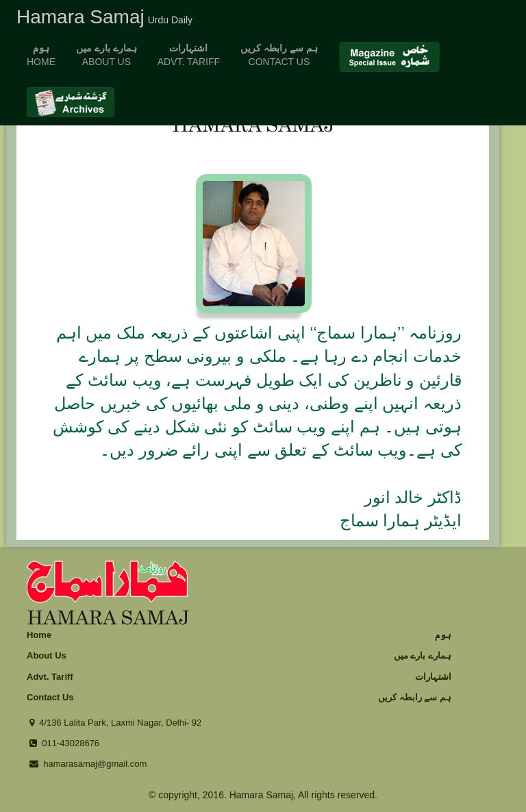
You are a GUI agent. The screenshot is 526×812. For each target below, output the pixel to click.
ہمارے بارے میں (423, 655)
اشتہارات (433, 677)
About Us (47, 655)
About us (107, 55)
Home (39, 635)
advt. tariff (189, 55)
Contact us (279, 55)
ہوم (443, 635)
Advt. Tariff (50, 677)
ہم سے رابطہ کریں (415, 697)
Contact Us (50, 697)
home (41, 55)
